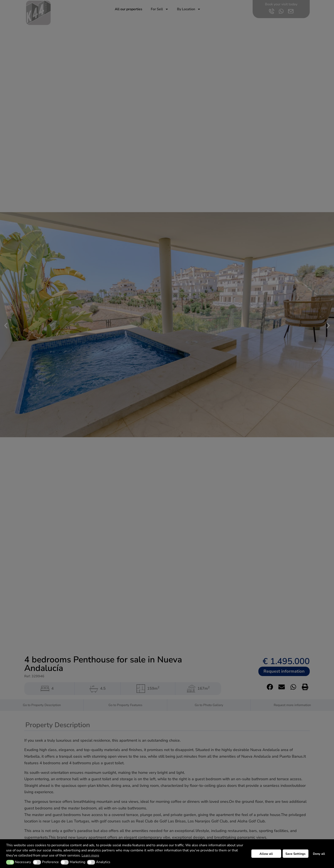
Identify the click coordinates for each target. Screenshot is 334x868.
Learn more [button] (90, 855)
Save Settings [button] (295, 854)
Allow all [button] (266, 854)
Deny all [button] (319, 854)
